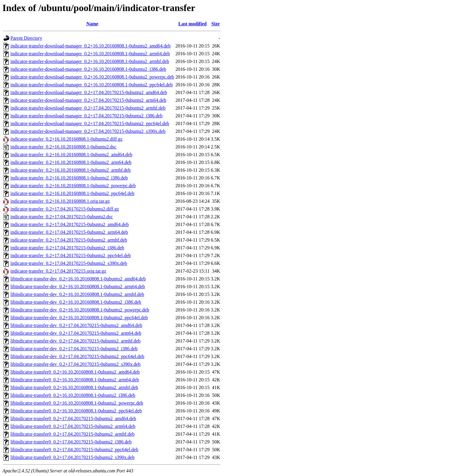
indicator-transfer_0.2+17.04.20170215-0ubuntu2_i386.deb (67, 248)
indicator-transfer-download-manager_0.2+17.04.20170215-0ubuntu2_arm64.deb (88, 100)
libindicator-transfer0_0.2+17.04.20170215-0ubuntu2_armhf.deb (73, 434)
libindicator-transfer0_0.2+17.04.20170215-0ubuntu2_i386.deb (71, 442)
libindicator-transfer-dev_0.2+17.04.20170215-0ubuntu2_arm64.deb (76, 333)
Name (92, 24)
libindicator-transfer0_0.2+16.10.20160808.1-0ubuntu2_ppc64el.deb (76, 411)
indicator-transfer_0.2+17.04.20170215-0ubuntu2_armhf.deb (69, 240)
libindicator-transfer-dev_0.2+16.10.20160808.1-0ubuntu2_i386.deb (76, 302)
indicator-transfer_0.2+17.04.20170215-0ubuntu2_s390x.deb (69, 263)
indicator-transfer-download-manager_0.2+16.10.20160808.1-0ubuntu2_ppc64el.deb (92, 85)
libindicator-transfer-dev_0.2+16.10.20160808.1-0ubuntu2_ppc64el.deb (79, 318)
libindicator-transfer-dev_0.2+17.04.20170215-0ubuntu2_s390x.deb (76, 364)
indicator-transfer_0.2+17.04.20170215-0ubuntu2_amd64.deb (70, 224)
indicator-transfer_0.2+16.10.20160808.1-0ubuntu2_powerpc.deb (73, 186)
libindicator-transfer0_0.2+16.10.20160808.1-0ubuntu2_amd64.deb (75, 372)
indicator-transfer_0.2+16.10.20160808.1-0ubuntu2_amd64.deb (71, 155)
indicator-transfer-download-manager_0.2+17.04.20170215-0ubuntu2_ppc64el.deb (90, 123)
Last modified (192, 24)
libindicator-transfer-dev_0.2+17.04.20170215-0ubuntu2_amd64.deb (76, 325)
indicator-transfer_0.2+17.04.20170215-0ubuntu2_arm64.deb (69, 232)
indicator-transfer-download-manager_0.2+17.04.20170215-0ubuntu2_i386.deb (87, 116)
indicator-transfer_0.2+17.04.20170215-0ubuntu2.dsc (62, 217)
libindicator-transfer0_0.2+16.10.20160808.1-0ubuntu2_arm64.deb (75, 380)
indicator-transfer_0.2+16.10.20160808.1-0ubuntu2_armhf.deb (71, 170)
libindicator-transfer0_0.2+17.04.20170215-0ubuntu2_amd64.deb (73, 419)
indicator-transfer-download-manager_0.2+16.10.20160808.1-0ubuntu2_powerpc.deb (92, 77)
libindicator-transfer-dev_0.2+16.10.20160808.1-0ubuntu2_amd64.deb (78, 279)
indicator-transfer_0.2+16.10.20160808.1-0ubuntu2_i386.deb (69, 178)
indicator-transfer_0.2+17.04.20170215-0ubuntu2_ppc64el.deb (71, 255)
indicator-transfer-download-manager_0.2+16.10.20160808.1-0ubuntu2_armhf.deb (90, 61)
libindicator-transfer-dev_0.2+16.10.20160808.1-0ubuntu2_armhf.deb (77, 294)
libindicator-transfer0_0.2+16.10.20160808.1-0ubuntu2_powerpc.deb (77, 403)
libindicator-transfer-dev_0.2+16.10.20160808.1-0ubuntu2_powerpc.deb (80, 310)
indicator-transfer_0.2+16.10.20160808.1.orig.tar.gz (60, 201)
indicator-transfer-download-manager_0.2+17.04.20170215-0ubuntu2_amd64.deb (89, 92)
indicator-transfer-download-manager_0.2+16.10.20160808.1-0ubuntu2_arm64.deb (90, 54)
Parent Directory (26, 38)
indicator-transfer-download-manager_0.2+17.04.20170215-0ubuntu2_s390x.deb (88, 131)
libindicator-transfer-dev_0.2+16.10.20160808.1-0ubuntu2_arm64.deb (78, 287)
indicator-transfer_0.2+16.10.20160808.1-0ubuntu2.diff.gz (66, 139)
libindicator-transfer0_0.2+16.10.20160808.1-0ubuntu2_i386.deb (73, 395)
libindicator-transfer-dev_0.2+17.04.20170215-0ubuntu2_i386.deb (74, 349)
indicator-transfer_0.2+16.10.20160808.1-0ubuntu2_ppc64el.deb (72, 193)
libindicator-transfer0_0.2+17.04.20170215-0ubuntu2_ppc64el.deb (74, 450)
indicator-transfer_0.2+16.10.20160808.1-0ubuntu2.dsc (63, 147)
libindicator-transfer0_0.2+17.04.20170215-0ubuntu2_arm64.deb (73, 426)
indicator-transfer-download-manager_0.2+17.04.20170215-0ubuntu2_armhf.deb (88, 108)
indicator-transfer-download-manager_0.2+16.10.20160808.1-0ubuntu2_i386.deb (88, 69)
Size (215, 24)
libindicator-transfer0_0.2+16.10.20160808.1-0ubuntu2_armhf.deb (74, 387)
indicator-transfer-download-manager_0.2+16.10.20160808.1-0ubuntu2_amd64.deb (91, 46)
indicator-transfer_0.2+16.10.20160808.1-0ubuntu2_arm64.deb (71, 162)
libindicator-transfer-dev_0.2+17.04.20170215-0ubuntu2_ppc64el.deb (77, 356)
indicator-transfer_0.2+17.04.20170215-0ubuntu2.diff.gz (65, 209)
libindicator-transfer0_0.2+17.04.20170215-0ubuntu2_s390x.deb (73, 457)
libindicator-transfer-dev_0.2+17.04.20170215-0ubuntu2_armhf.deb (76, 341)
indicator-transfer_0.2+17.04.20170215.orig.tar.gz (58, 271)
